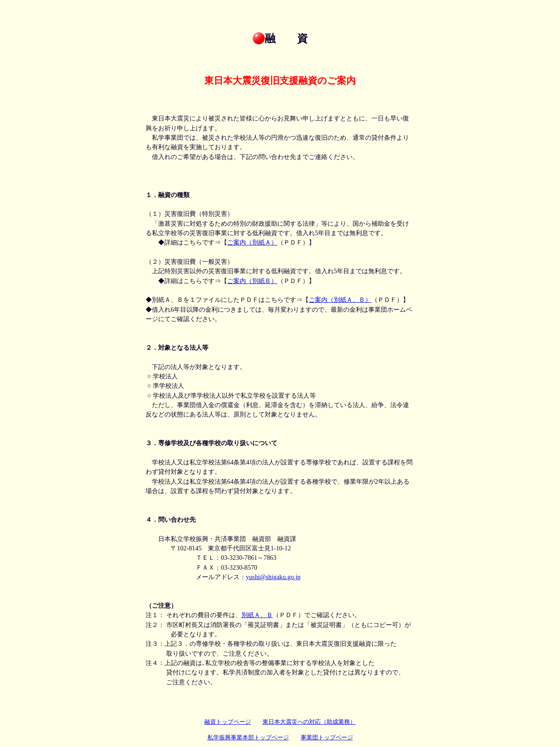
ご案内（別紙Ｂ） (252, 281)
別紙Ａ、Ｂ (257, 615)
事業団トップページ (327, 737)
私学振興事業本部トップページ (248, 737)
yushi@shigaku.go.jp (273, 577)
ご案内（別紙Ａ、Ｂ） (340, 300)
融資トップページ (228, 722)
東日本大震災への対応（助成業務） (309, 722)
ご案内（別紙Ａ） (252, 242)
